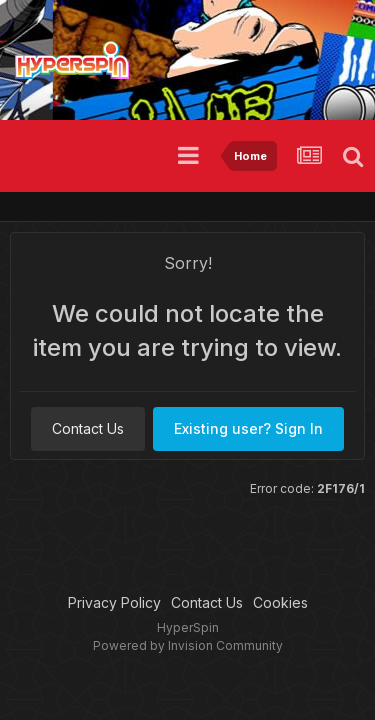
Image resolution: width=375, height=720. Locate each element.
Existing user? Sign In (248, 428)
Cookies (280, 602)
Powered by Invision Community (188, 645)
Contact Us (88, 428)
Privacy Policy (114, 602)
